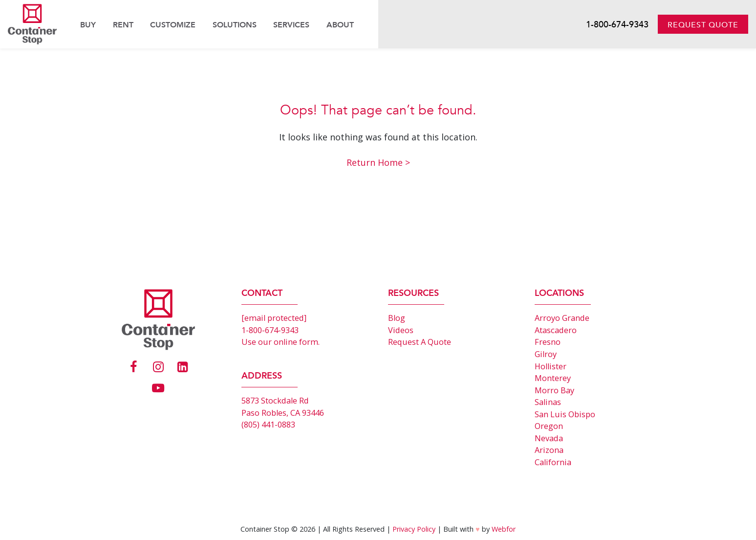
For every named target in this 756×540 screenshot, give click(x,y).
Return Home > (378, 162)
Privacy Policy (414, 529)
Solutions (235, 25)
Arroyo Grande (562, 318)
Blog (397, 318)
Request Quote (703, 25)
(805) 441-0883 (268, 425)
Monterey (553, 378)
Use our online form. (281, 342)
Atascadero (556, 330)
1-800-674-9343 (617, 25)
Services (291, 25)
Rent (123, 25)
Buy (88, 25)
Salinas (548, 402)
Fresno (548, 342)
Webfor (504, 529)
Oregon (549, 426)
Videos (401, 330)
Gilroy (546, 354)
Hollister (551, 366)
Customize (173, 25)
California (553, 462)
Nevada (549, 438)
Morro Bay (554, 390)
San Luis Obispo (565, 414)
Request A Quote (420, 342)
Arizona (549, 450)
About (340, 25)
